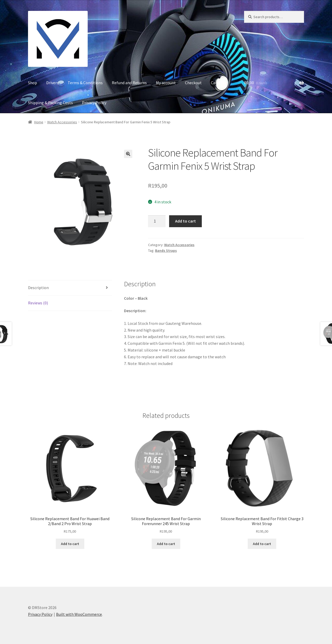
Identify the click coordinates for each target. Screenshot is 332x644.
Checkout (193, 83)
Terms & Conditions (85, 83)
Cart (215, 83)
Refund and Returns (129, 83)
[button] (128, 154)
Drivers (52, 83)
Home (39, 122)
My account (166, 83)
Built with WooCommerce (79, 614)
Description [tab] (38, 288)
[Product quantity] (157, 221)
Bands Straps (166, 251)
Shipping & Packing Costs (50, 103)
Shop (33, 83)
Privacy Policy (94, 103)
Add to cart (185, 221)
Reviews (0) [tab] (38, 303)
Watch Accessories (62, 122)
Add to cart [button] (70, 544)
